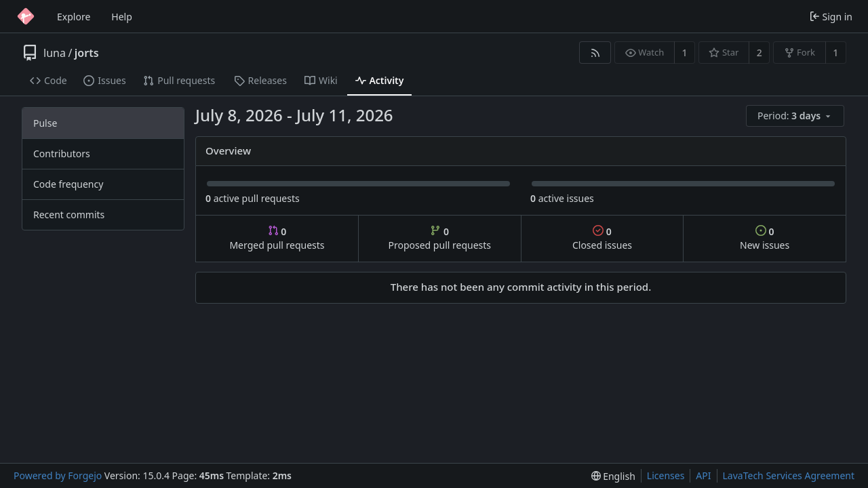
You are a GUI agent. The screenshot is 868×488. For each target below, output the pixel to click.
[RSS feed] (595, 53)
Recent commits (69, 215)
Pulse (45, 123)
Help (122, 17)
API (703, 475)
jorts (87, 53)
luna (55, 53)
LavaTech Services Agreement (789, 475)
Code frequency (68, 184)
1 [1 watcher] (685, 53)
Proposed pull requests (440, 238)
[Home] (26, 16)
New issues (765, 238)
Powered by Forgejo (58, 475)
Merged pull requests (277, 238)
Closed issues (602, 238)
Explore (74, 17)
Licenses (666, 475)
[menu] (796, 116)
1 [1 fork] (835, 53)
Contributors (62, 154)
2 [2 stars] (759, 53)
